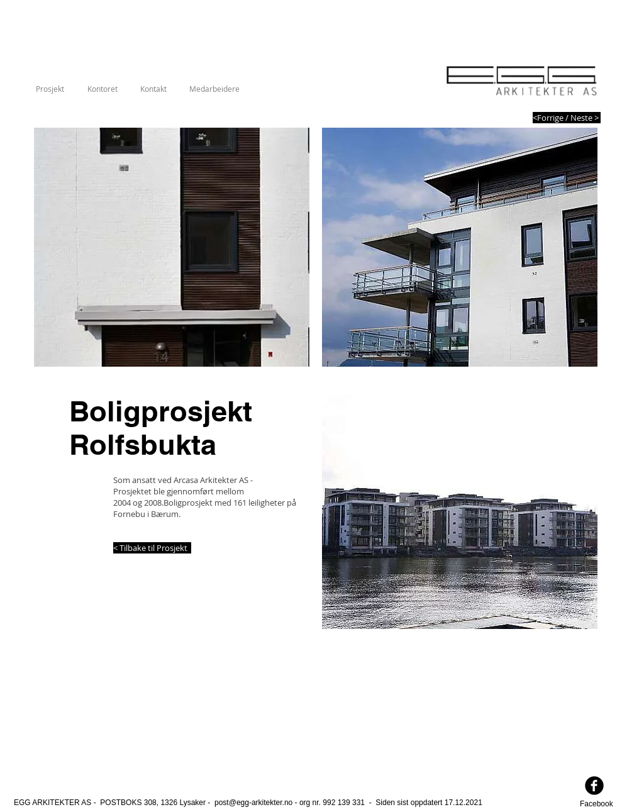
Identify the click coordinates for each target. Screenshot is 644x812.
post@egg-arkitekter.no (253, 803)
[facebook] (594, 786)
